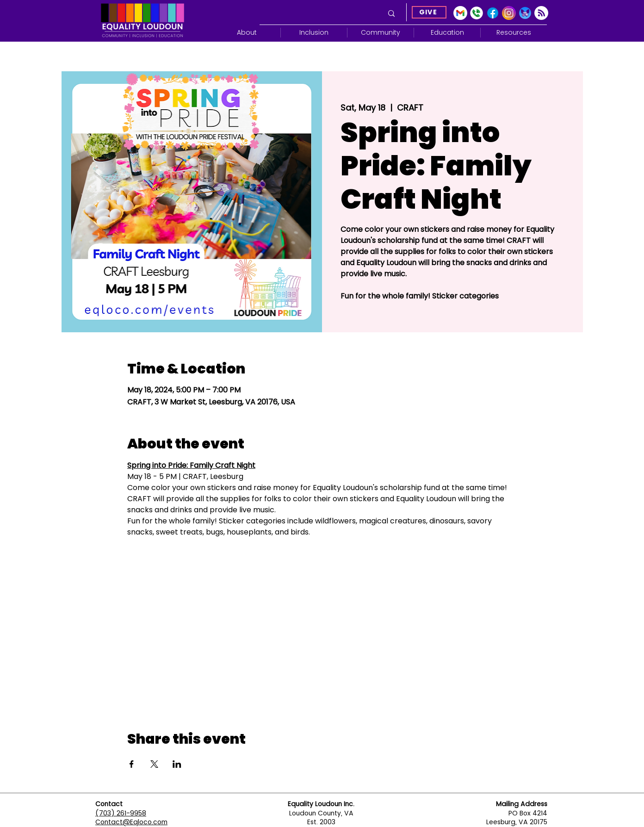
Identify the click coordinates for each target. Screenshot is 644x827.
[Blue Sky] (525, 13)
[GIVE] (429, 12)
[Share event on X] (154, 764)
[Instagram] (509, 13)
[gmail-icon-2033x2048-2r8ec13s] (460, 13)
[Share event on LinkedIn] (177, 764)
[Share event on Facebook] (132, 764)
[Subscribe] (541, 13)
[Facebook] (493, 13)
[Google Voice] (477, 13)
